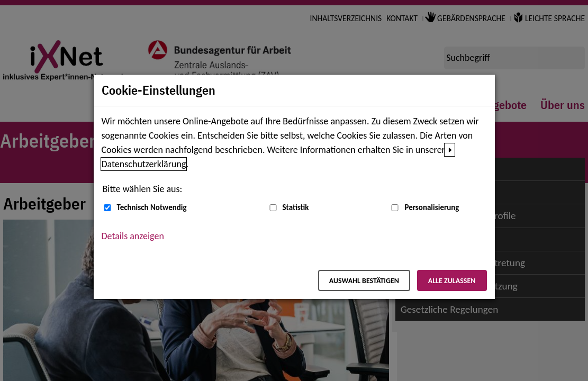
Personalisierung (432, 207)
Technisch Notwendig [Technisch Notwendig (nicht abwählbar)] (152, 207)
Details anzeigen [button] (133, 236)
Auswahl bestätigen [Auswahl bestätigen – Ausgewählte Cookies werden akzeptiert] (364, 281)
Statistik (296, 207)
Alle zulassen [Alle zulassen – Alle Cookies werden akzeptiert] (452, 281)
